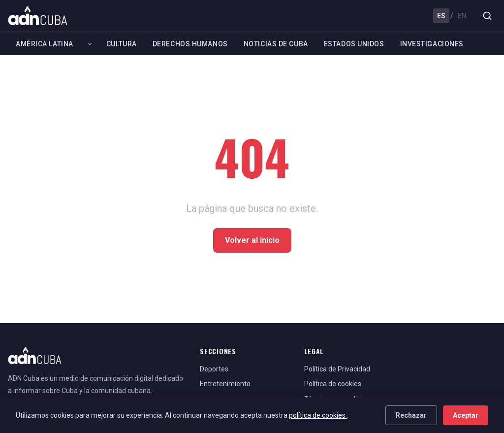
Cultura (122, 44)
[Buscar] (487, 16)
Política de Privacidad (337, 369)
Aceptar (466, 415)
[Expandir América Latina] (90, 44)
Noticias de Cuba (276, 44)
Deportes (214, 369)
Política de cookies (333, 384)
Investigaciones (432, 44)
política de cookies (318, 415)
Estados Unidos (354, 44)
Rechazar (411, 415)
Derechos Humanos (190, 44)
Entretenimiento (225, 384)
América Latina (45, 44)
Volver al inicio (252, 240)
